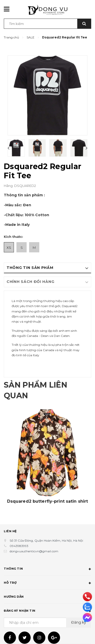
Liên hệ (10, 531)
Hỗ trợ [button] (48, 583)
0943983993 (19, 546)
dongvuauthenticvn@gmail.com (34, 551)
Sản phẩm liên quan (35, 390)
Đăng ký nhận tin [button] (48, 611)
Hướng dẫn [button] (48, 597)
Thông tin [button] (48, 569)
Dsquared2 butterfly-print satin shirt (48, 501)
